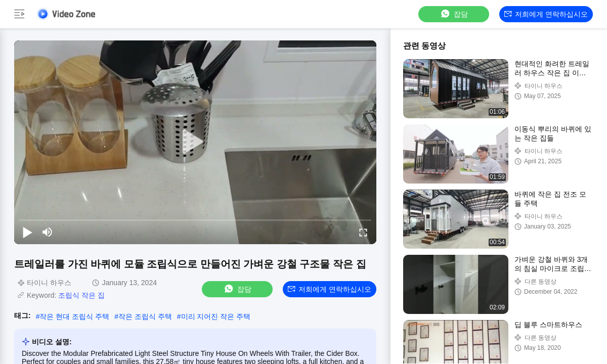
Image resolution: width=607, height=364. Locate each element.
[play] (195, 142)
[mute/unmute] (48, 232)
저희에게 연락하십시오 (546, 14)
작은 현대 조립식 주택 (74, 316)
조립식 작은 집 (81, 295)
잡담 (454, 14)
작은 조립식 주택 (145, 316)
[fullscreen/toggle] (363, 232)
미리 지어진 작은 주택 (216, 316)
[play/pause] (27, 232)
